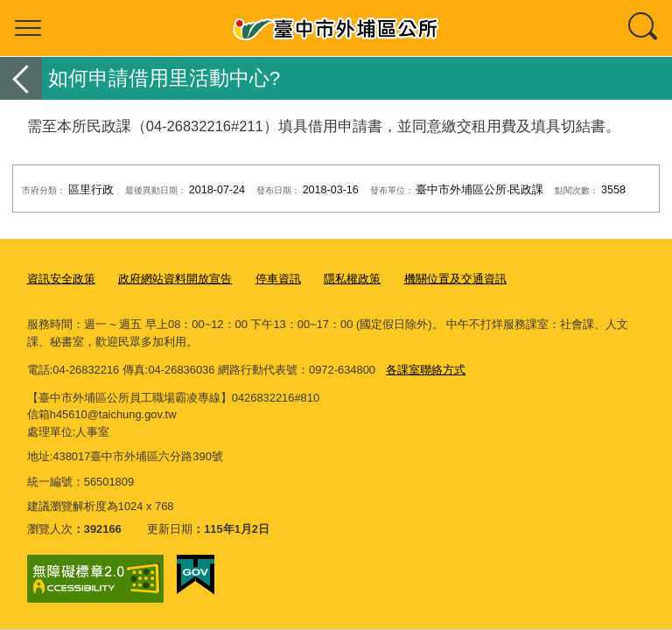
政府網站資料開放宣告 (175, 279)
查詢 (644, 28)
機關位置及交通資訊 (455, 279)
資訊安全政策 (61, 279)
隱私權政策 (352, 279)
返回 (21, 78)
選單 (28, 28)
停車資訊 (278, 279)
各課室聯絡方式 (426, 370)
